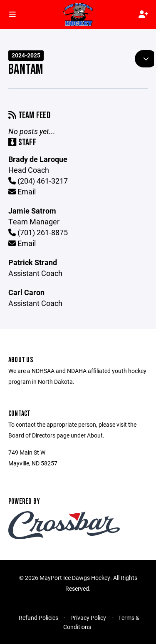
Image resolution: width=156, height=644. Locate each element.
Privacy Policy (88, 618)
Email (22, 191)
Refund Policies (38, 618)
